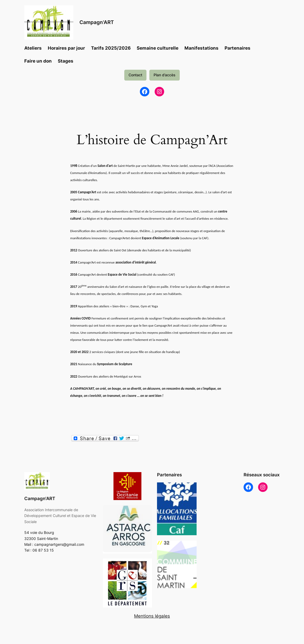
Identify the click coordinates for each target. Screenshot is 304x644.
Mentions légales (152, 616)
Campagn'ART (97, 22)
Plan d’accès (165, 75)
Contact (135, 75)
